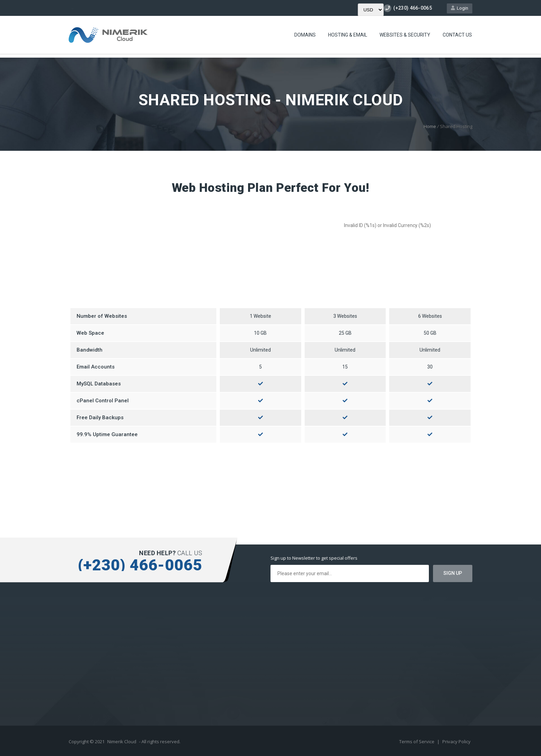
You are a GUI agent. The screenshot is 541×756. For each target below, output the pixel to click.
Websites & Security (405, 35)
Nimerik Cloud (122, 742)
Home (430, 126)
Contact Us (457, 35)
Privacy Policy (456, 742)
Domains (305, 35)
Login (460, 8)
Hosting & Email (348, 35)
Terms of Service (417, 742)
